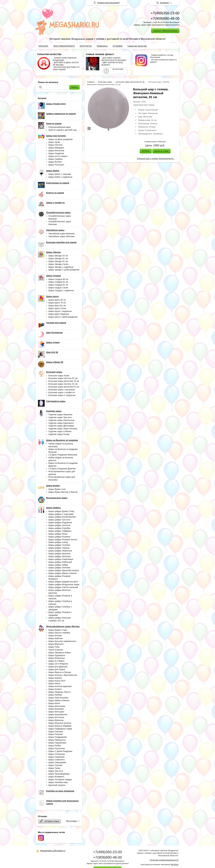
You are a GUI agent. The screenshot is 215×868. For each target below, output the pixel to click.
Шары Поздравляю (58, 737)
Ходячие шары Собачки (60, 431)
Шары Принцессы (57, 740)
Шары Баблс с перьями (60, 174)
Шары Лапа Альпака (58, 698)
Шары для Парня (57, 669)
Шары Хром (54, 142)
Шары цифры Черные (59, 548)
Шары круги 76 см (57, 303)
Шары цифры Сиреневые (61, 559)
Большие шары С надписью (62, 395)
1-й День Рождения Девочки (62, 469)
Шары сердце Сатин (58, 288)
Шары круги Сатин (57, 308)
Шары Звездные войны (60, 653)
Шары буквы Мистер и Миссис (63, 492)
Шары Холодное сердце (60, 779)
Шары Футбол (55, 162)
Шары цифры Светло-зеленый (63, 587)
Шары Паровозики (57, 743)
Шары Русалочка (57, 748)
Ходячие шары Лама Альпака (63, 429)
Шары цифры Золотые (59, 525)
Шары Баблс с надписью (60, 177)
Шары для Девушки (58, 667)
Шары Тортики (55, 765)
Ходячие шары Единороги (61, 423)
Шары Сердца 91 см (58, 285)
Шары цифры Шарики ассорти (63, 582)
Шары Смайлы (56, 159)
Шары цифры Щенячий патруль (64, 570)
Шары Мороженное (58, 714)
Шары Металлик (56, 151)
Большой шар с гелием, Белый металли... (156, 159)
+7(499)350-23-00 (165, 13)
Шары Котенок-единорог (60, 686)
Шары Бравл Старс (58, 630)
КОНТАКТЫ (86, 46)
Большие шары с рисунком (62, 390)
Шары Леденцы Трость (59, 692)
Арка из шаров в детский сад (62, 130)
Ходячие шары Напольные (61, 420)
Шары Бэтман (55, 636)
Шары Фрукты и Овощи (60, 672)
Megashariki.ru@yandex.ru (53, 851)
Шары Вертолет (56, 644)
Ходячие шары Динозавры (61, 426)
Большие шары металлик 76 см (64, 381)
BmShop (175, 864)
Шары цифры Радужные (60, 522)
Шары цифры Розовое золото (63, 539)
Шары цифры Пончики (59, 568)
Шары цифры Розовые (59, 537)
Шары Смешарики (57, 762)
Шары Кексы (54, 683)
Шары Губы (54, 647)
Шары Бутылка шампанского (62, 641)
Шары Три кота (56, 771)
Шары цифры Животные (60, 551)
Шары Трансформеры (59, 774)
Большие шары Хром (59, 376)
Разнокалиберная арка (59, 127)
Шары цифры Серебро (59, 528)
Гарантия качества (137, 46)
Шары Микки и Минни (59, 700)
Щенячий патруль (57, 785)
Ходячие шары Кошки (59, 434)
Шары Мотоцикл (56, 712)
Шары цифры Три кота (59, 520)
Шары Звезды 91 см (58, 261)
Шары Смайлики (56, 757)
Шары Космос (55, 689)
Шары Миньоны (56, 720)
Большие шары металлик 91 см (64, 387)
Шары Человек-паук (58, 782)
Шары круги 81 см (57, 306)
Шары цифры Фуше (58, 534)
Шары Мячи (54, 703)
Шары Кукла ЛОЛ (57, 681)
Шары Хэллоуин (56, 165)
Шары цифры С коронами (61, 514)
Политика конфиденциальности (164, 860)
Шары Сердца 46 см (58, 279)
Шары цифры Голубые (59, 545)
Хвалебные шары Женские (61, 236)
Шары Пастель (56, 145)
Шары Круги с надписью (60, 311)
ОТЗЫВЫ (118, 46)
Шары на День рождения (60, 139)
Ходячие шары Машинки (60, 415)
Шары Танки (54, 768)
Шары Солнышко (57, 754)
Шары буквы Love (57, 489)
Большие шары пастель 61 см (63, 378)
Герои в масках (56, 650)
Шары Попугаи (55, 734)
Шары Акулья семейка (59, 633)
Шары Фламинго (56, 777)
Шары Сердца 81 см (58, 282)
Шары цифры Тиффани (60, 531)
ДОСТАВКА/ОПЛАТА (64, 46)
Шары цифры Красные (59, 554)
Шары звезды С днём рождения (64, 270)
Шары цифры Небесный (60, 562)
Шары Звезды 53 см (58, 256)
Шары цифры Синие (58, 542)
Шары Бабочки (56, 638)
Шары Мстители (56, 717)
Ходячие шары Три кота (60, 417)
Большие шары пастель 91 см (63, 384)
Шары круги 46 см (57, 300)
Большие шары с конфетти (62, 392)
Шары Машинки (56, 709)
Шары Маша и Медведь (60, 726)
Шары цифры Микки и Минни (62, 573)
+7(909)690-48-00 (165, 18)
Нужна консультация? (108, 3)
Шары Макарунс (56, 148)
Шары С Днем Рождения (60, 751)
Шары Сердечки (56, 153)
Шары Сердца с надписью (61, 290)
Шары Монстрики (57, 706)
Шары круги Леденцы (59, 314)
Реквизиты (102, 46)
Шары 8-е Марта (56, 661)
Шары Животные (57, 658)
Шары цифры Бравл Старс (61, 511)
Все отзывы (72, 821)
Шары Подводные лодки (60, 729)
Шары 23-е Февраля (58, 664)
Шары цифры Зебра (58, 565)
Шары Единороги (57, 655)
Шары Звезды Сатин (58, 264)
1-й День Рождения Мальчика (63, 455)
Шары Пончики (56, 732)
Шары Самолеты (57, 760)
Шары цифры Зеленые (59, 556)
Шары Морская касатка (60, 723)
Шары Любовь (55, 695)
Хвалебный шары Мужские (62, 234)
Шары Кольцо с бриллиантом (63, 675)
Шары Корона (55, 678)
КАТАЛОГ (43, 46)
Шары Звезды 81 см (58, 258)
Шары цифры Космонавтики (62, 517)
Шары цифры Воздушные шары (64, 584)
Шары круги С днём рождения (63, 317)
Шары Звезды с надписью (61, 267)
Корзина (164, 3)
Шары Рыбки (55, 746)
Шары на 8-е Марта (58, 156)
